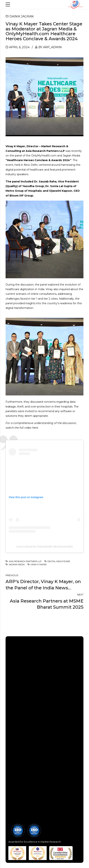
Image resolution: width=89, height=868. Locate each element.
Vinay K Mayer (39, 565)
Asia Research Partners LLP (25, 561)
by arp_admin (50, 47)
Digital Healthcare (59, 561)
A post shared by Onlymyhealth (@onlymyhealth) (45, 547)
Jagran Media (17, 565)
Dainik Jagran (22, 16)
